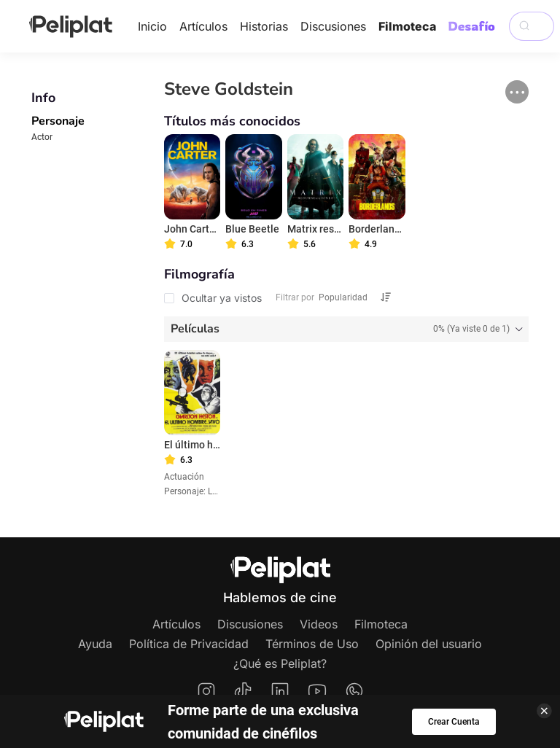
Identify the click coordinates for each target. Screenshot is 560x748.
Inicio (152, 26)
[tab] (347, 329)
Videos (319, 624)
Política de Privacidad (189, 644)
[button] (517, 92)
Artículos (203, 26)
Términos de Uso (312, 644)
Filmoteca (407, 26)
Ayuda (95, 644)
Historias (264, 26)
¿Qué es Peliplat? (280, 663)
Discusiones (333, 26)
